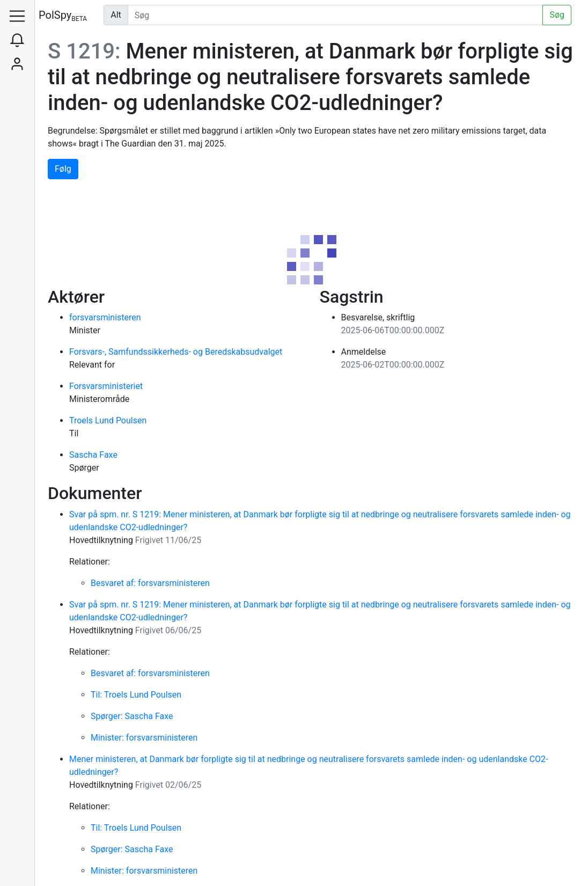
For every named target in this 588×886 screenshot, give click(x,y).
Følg (63, 169)
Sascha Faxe (93, 455)
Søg (557, 15)
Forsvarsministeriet (106, 386)
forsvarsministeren (105, 317)
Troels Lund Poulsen (108, 420)
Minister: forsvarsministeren (144, 738)
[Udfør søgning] (336, 15)
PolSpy (63, 16)
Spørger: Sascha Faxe (132, 716)
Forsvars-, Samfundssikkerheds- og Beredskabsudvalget (176, 352)
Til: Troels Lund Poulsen (136, 695)
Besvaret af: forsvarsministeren (150, 583)
